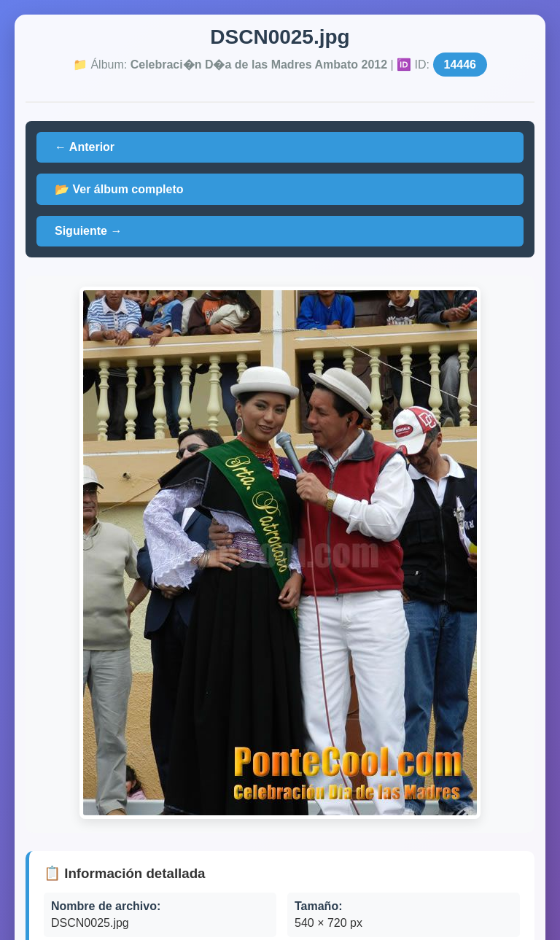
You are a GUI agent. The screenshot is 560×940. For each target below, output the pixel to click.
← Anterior (85, 147)
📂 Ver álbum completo (119, 189)
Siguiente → (88, 231)
